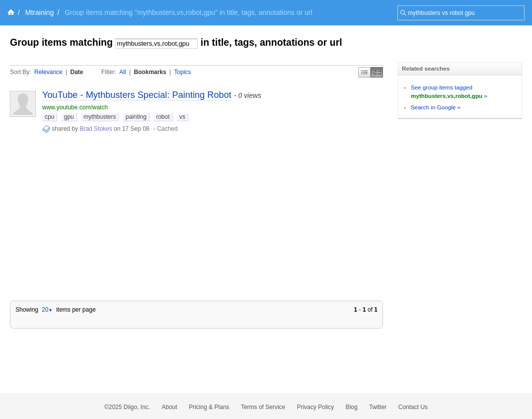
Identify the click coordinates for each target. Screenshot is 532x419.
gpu (69, 117)
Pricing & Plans (209, 407)
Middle (377, 72)
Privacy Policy (316, 407)
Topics (183, 72)
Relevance (48, 72)
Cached (167, 129)
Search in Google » (436, 107)
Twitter (378, 407)
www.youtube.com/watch (75, 107)
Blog (352, 407)
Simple (364, 72)
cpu (49, 117)
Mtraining (40, 12)
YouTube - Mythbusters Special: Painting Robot (137, 95)
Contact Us (413, 407)
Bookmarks (150, 72)
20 (47, 310)
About (170, 407)
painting (136, 117)
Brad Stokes (96, 129)
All (122, 72)
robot (163, 117)
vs (182, 117)
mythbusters (100, 117)
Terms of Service (263, 407)
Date (77, 72)
